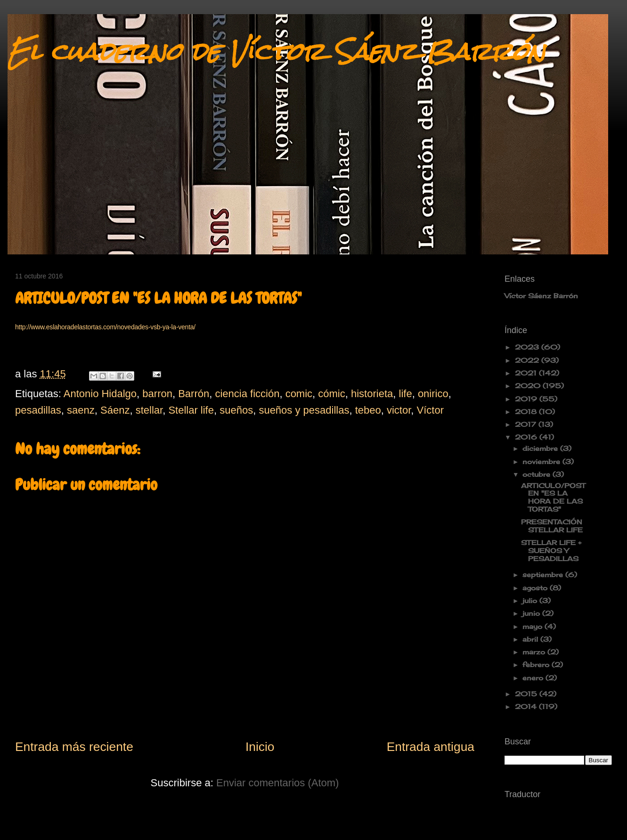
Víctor (430, 410)
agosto (536, 588)
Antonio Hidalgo (100, 394)
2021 (527, 373)
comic (299, 394)
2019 (527, 399)
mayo (533, 626)
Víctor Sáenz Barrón (541, 296)
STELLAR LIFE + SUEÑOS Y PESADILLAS (551, 550)
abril (531, 639)
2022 (528, 360)
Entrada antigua (431, 747)
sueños (236, 410)
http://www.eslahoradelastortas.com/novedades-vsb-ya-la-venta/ (105, 327)
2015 (527, 694)
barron (157, 394)
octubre (537, 474)
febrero (537, 665)
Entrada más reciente (74, 747)
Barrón (194, 394)
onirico (433, 394)
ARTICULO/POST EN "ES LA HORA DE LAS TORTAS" (553, 497)
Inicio (260, 747)
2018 (527, 412)
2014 (527, 706)
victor (399, 410)
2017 (527, 424)
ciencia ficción (247, 394)
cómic (331, 394)
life (406, 394)
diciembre (541, 448)
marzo (535, 652)
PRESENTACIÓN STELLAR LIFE (552, 526)
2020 (529, 386)
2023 (528, 347)
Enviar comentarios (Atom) (277, 783)
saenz (81, 410)
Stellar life (191, 410)
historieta (372, 394)
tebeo (368, 410)
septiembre (544, 575)
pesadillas (38, 410)
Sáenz (115, 410)
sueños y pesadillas (304, 410)
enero (534, 678)
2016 (527, 437)
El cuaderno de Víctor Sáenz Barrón (276, 52)
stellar (149, 410)
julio (531, 600)
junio (532, 613)
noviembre (542, 461)
